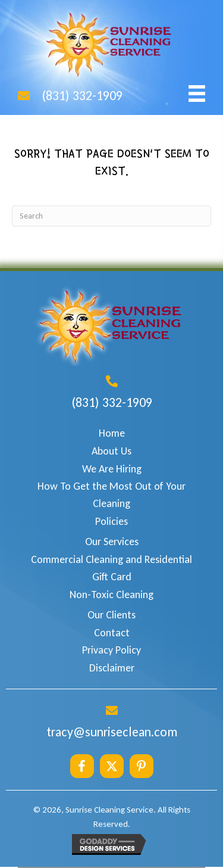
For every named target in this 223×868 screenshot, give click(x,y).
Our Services (112, 542)
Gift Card (112, 577)
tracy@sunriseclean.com (112, 732)
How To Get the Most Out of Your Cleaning (111, 495)
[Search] (111, 216)
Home (112, 433)
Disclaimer (112, 668)
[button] (82, 766)
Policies (111, 521)
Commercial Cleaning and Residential (111, 559)
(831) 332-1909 (82, 96)
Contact (112, 633)
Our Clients (111, 615)
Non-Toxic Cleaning (111, 595)
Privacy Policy (111, 650)
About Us (111, 451)
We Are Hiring (112, 469)
